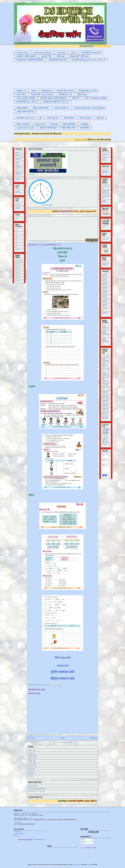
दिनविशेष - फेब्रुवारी (32, 756)
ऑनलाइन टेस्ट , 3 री (18, 823)
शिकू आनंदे (100, 118)
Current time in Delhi (47, 205)
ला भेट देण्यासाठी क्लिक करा (44, 840)
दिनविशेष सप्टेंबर (32, 768)
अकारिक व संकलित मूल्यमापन (26, 56)
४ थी (16, 238)
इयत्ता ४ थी (18, 272)
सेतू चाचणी (54, 124)
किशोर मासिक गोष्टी (68, 128)
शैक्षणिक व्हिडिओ (19, 261)
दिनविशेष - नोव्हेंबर (32, 763)
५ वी (16, 241)
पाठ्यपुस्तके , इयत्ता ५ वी (105, 293)
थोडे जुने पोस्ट (93, 738)
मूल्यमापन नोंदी (46, 56)
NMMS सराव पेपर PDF (18, 179)
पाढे (40, 118)
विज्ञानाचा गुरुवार (85, 118)
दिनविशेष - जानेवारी (32, 758)
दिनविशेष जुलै (31, 774)
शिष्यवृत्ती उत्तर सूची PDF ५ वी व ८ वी (56, 102)
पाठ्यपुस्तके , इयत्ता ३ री (105, 284)
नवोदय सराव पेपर (53, 118)
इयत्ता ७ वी (18, 280)
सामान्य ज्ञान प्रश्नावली (18, 208)
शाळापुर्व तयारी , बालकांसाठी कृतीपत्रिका (30, 60)
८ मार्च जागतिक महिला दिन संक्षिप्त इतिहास (37, 789)
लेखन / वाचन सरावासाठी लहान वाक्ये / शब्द (106, 172)
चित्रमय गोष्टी (105, 239)
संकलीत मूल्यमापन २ (105, 201)
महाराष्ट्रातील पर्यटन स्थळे (58, 60)
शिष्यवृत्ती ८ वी (18, 155)
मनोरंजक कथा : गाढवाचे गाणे (106, 393)
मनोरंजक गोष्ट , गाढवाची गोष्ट (106, 405)
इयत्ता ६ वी (18, 278)
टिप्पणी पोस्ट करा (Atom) (66, 743)
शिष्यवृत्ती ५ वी (21, 91)
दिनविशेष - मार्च (31, 753)
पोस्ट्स (83, 840)
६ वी (16, 244)
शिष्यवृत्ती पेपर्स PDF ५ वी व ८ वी (27, 102)
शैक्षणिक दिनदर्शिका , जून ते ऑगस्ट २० (106, 327)
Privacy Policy (23, 53)
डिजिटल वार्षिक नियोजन (41, 108)
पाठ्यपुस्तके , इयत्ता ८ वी (105, 305)
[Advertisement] (56, 75)
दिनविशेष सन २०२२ (65, 94)
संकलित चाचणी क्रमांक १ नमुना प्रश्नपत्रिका (90, 108)
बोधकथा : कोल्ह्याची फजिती (106, 374)
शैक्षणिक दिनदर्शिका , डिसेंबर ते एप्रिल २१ (106, 341)
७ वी (16, 247)
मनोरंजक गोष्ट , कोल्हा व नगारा (106, 409)
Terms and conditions (43, 53)
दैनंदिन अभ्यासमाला (23, 124)
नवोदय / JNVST (17, 163)
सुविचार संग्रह (82, 94)
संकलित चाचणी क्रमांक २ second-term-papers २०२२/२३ (106, 157)
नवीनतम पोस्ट (32, 738)
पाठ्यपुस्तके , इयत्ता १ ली (105, 276)
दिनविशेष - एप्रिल (32, 750)
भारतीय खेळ (61, 56)
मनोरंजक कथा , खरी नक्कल (106, 414)
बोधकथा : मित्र (106, 357)
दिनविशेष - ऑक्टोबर (32, 766)
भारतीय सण (75, 98)
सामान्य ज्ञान (21, 94)
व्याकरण (34, 91)
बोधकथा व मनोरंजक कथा (48, 128)
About (74, 53)
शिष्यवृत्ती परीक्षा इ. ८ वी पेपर (88, 91)
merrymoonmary (77, 865)
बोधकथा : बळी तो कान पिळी (105, 384)
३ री (16, 236)
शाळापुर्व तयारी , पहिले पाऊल (79, 56)
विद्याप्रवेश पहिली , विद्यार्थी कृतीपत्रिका (53, 98)
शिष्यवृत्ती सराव (47, 91)
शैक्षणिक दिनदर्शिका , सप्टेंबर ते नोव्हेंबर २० (106, 334)
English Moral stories (25, 128)
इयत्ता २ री (18, 267)
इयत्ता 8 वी (18, 249)
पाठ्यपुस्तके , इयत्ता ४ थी (105, 288)
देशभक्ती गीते (85, 128)
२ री (16, 233)
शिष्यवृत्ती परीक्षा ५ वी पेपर (65, 91)
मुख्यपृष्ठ (62, 738)
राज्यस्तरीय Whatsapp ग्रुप (91, 53)
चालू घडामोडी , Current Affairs (42, 94)
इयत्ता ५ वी (18, 275)
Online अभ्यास (40, 124)
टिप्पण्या (84, 843)
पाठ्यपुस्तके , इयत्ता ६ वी (105, 297)
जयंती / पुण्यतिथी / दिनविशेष (26, 98)
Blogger (89, 865)
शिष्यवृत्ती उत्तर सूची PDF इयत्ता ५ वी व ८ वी (19, 174)
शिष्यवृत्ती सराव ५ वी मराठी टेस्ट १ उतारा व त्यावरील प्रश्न (25, 814)
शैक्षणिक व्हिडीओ (22, 108)
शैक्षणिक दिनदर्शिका (69, 124)
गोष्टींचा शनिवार (69, 118)
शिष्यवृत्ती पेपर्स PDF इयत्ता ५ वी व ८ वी (19, 168)
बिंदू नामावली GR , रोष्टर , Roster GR (37, 791)
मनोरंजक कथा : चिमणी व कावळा (106, 397)
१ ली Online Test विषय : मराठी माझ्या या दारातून (106, 432)
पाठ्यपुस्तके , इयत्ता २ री (105, 280)
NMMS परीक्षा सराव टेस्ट (25, 112)
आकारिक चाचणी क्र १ (62, 108)
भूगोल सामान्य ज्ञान (63, 672)
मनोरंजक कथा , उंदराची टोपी (106, 401)
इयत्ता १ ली (18, 264)
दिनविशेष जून (31, 776)
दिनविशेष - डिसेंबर (32, 761)
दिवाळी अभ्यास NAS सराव (105, 264)
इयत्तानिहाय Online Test (25, 118)
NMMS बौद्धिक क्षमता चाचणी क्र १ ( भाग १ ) (23, 818)
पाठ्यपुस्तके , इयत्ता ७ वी (105, 301)
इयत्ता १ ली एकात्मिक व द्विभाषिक (96, 98)
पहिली (103, 227)
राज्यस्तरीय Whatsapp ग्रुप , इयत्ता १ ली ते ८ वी (88, 60)
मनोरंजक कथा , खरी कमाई (106, 418)
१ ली (16, 230)
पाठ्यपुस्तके (85, 124)
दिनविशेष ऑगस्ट (32, 771)
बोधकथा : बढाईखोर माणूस (105, 360)
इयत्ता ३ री (18, 269)
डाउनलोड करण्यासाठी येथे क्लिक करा (41, 134)
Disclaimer (61, 53)
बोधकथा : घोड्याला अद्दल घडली (105, 365)
